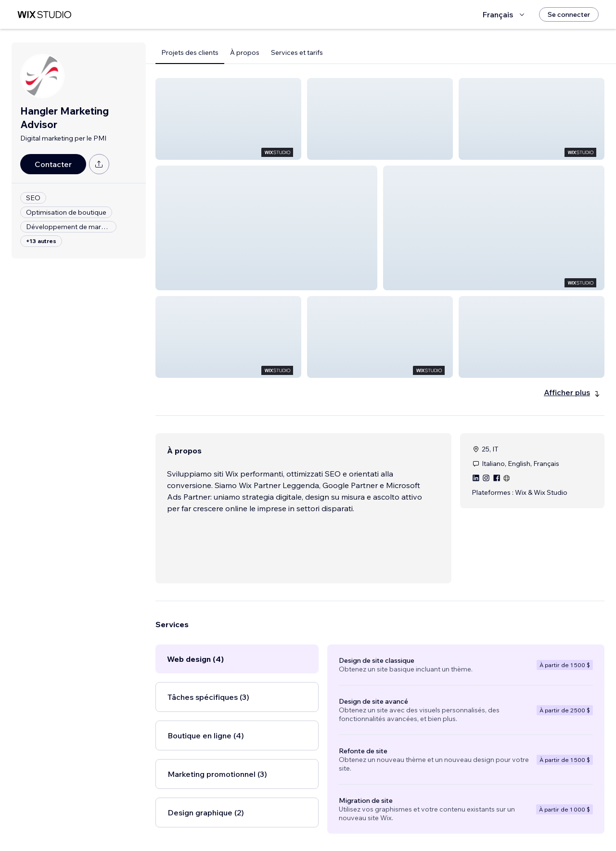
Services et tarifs (297, 52)
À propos (245, 52)
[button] (228, 119)
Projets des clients (190, 52)
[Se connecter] (569, 14)
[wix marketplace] (44, 15)
